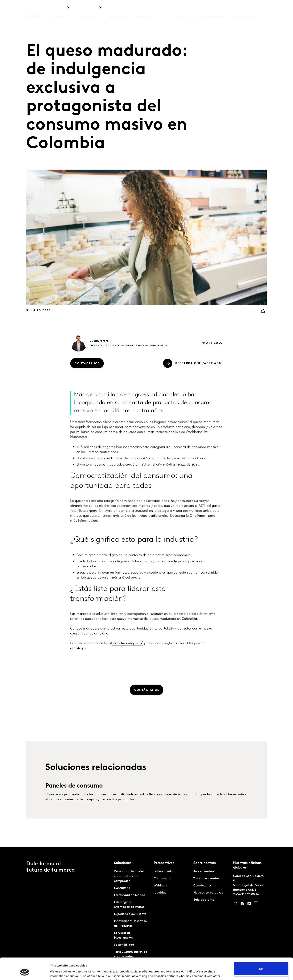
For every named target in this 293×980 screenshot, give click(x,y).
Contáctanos (236, 7)
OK (261, 950)
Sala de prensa (204, 900)
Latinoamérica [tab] (88, 7)
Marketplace (143, 7)
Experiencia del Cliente (130, 914)
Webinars (160, 886)
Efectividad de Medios (130, 895)
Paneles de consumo (74, 800)
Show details (59, 972)
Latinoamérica (164, 872)
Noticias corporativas (208, 893)
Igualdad (160, 893)
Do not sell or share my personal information (261, 964)
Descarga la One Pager (189, 530)
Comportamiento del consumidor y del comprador (129, 876)
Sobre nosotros (182, 7)
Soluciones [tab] (59, 7)
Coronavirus (162, 879)
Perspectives (118, 7)
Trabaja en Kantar (209, 7)
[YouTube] (256, 905)
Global (254, 7)
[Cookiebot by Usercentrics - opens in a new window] (25, 973)
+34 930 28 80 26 (247, 894)
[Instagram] (235, 905)
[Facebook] (242, 905)
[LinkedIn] (249, 905)
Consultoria (122, 888)
